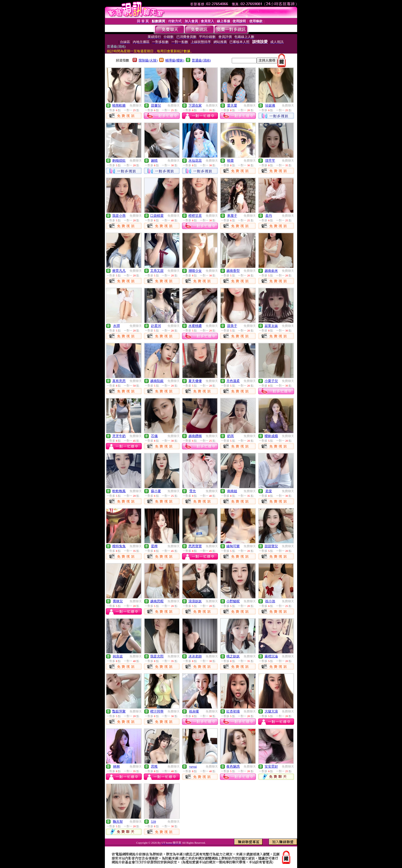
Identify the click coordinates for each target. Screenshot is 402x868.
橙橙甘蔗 (195, 216)
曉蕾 (230, 161)
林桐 (116, 766)
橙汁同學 (157, 711)
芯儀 (154, 436)
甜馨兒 (156, 105)
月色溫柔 (233, 381)
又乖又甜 (157, 271)
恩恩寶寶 (195, 546)
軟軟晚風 (119, 491)
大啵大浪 (271, 711)
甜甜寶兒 (271, 546)
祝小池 (270, 601)
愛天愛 (232, 105)
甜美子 (232, 326)
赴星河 (156, 326)
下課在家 (195, 105)
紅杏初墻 (233, 711)
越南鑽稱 (195, 436)
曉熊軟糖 (119, 105)
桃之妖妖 (233, 656)
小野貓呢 (233, 601)
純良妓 (118, 656)
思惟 (154, 766)
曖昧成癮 (271, 436)
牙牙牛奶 (119, 436)
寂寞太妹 (271, 326)
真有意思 (119, 381)
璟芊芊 (270, 161)
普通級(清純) (201, 60)
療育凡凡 (119, 271)
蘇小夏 (156, 491)
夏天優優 (195, 381)
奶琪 (230, 436)
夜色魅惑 (233, 766)
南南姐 (232, 491)
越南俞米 (271, 271)
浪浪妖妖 (195, 601)
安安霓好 (271, 766)
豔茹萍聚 (119, 711)
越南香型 (233, 271)
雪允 (193, 491)
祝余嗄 (194, 711)
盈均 (269, 216)
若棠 (269, 491)
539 (154, 821)
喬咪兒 (118, 601)
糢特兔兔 (119, 546)
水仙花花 (195, 161)
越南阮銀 (157, 381)
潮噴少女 (195, 271)
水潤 (116, 326)
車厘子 (232, 216)
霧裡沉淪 (271, 656)
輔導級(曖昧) (175, 60)
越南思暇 (157, 601)
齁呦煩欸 (119, 161)
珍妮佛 (270, 105)
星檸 (154, 546)
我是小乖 (119, 216)
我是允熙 (157, 656)
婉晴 (154, 161)
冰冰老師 (195, 656)
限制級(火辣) (148, 60)
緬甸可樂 (233, 546)
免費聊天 (136, 106)
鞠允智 (118, 821)
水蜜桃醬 (195, 326)
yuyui (193, 766)
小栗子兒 (271, 381)
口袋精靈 (157, 216)
